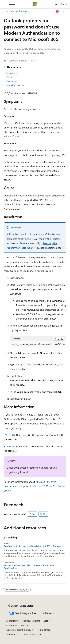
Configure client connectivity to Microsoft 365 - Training (32, 546)
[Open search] (56, 4)
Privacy (24, 625)
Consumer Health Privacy (19, 630)
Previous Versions (32, 621)
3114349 (8, 435)
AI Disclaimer (13, 621)
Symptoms (12, 73)
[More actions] (63, 11)
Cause (9, 77)
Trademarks (12, 634)
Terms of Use (44, 630)
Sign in (64, 4)
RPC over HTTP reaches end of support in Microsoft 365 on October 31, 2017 (35, 486)
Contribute (12, 625)
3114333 (8, 446)
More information (15, 85)
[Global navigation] (3, 4)
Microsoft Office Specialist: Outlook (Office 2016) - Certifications (30, 567)
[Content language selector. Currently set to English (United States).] (21, 606)
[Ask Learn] (57, 11)
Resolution (12, 81)
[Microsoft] (35, 4)
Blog (46, 621)
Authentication (18, 11)
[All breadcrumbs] (7, 11)
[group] (38, 345)
